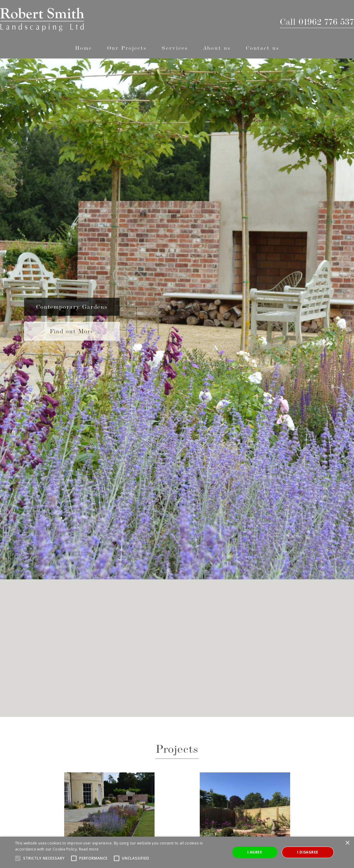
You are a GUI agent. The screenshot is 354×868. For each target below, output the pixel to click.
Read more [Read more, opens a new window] (89, 849)
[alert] (177, 852)
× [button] (347, 843)
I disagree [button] (308, 852)
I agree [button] (255, 852)
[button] (127, 48)
